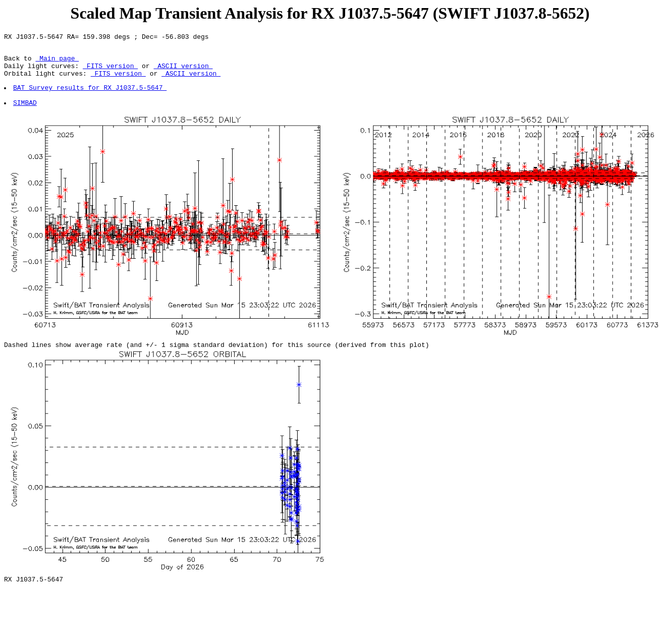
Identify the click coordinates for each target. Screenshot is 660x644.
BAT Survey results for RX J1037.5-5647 (90, 96)
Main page (57, 63)
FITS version (110, 72)
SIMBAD (25, 114)
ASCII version (183, 72)
